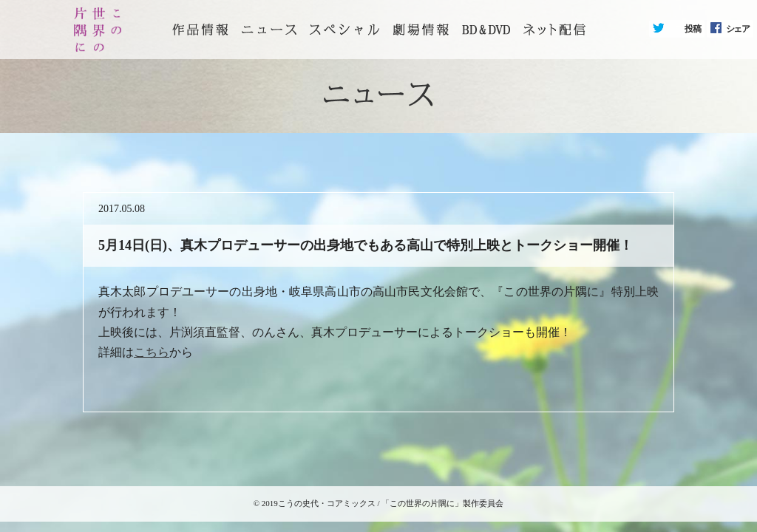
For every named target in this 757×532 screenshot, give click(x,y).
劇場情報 (421, 30)
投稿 (693, 29)
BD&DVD (486, 30)
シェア (738, 29)
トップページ (200, 30)
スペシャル (344, 30)
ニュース (269, 30)
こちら (152, 352)
